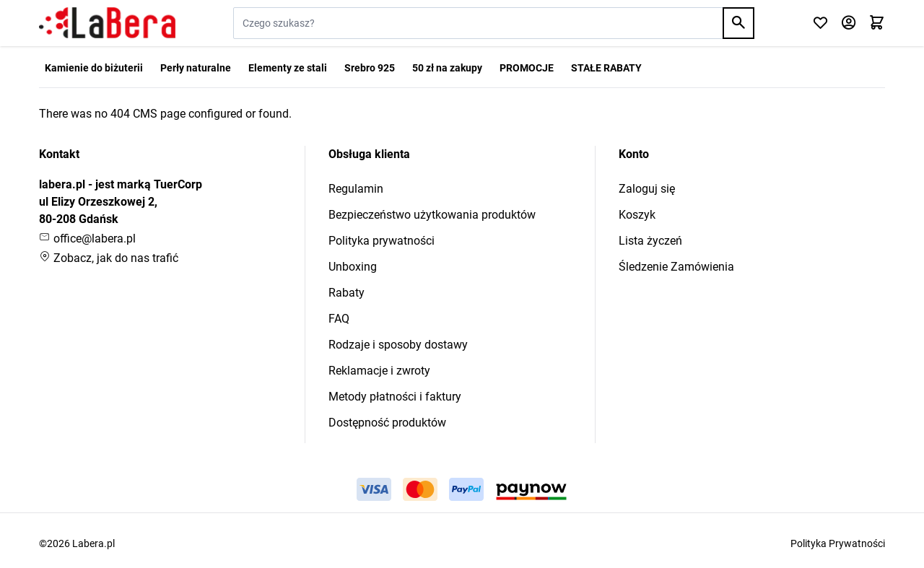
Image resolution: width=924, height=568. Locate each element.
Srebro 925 (370, 68)
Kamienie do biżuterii (94, 68)
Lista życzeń (650, 241)
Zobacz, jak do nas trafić (109, 258)
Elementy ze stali (288, 68)
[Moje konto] (849, 23)
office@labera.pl (87, 239)
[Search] (738, 23)
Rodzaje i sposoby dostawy (398, 345)
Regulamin (356, 189)
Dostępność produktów (387, 423)
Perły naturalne (196, 68)
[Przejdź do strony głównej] (107, 23)
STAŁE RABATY (606, 68)
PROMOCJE (527, 68)
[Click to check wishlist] (820, 23)
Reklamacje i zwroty (379, 371)
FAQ (339, 319)
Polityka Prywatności (838, 543)
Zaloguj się (647, 189)
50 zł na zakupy (447, 68)
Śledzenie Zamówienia (676, 267)
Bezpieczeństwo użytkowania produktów (432, 215)
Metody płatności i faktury (395, 397)
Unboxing (353, 267)
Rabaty (346, 293)
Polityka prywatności (382, 241)
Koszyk (637, 215)
